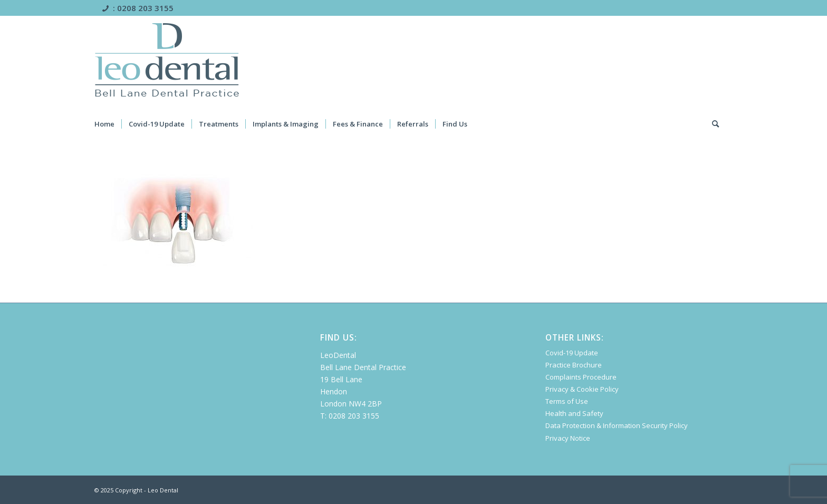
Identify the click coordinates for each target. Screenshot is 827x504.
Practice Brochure (574, 365)
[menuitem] (111, 124)
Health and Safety (574, 413)
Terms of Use (567, 401)
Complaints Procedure (581, 377)
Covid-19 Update (572, 353)
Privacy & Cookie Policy (582, 389)
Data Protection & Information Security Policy (617, 425)
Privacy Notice (568, 438)
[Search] (722, 124)
